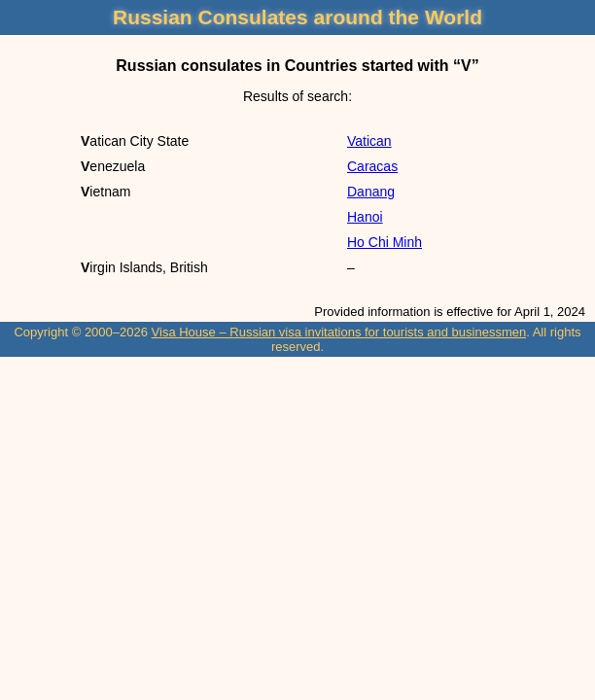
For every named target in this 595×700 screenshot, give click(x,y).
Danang (371, 192)
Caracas (372, 166)
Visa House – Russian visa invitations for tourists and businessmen (339, 332)
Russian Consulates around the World (297, 17)
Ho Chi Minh (385, 242)
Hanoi (365, 217)
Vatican (369, 141)
